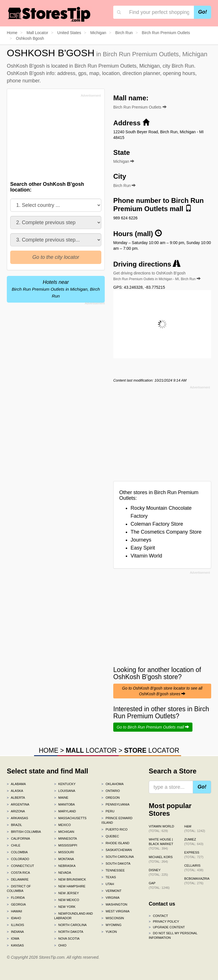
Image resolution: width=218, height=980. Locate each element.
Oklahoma (112, 784)
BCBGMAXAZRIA (197, 881)
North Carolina (71, 925)
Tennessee (113, 870)
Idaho (14, 918)
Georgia (16, 904)
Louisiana (65, 791)
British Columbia (24, 832)
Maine (61, 798)
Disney (158, 872)
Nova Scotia (67, 939)
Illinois (15, 925)
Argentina (18, 804)
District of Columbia (19, 889)
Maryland (65, 811)
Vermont (111, 891)
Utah (108, 884)
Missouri (64, 852)
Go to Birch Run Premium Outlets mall (153, 727)
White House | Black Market (161, 844)
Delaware (18, 879)
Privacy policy (164, 921)
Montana (64, 859)
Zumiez (194, 842)
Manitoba (65, 804)
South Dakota (116, 864)
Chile (14, 845)
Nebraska (65, 866)
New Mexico (67, 900)
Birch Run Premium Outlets (140, 107)
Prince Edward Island (117, 820)
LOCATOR (91, 750)
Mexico (63, 825)
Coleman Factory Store (157, 524)
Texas (109, 877)
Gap (159, 885)
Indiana (15, 932)
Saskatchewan (117, 850)
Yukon (109, 932)
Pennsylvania (115, 804)
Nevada (63, 873)
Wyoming (111, 925)
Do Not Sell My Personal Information (173, 935)
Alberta (16, 798)
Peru (108, 811)
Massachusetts (70, 818)
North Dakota (69, 932)
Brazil (14, 825)
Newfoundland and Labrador (74, 916)
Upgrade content (167, 927)
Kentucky (65, 784)
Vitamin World (146, 556)
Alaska (15, 791)
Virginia (110, 898)
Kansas (15, 945)
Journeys (141, 540)
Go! (203, 12)
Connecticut (20, 866)
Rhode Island (115, 843)
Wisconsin (113, 918)
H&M (195, 829)
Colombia (17, 852)
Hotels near (56, 289)
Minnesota (66, 838)
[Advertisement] (53, 139)
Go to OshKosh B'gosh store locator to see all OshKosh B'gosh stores (162, 691)
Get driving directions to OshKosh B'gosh (157, 276)
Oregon (110, 798)
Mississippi (66, 845)
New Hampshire (70, 886)
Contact (158, 916)
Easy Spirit (143, 548)
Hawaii (14, 911)
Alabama (16, 784)
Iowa (13, 939)
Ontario (111, 791)
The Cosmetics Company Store (166, 532)
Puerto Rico (114, 829)
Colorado (18, 859)
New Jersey (67, 893)
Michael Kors (161, 859)
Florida (16, 898)
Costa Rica (18, 873)
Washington (114, 904)
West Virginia (115, 911)
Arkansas (17, 818)
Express (194, 855)
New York (65, 907)
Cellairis (194, 868)
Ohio (60, 945)
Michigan (64, 832)
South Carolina (118, 857)
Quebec (110, 836)
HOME (48, 750)
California (18, 838)
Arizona (16, 811)
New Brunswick (70, 879)
